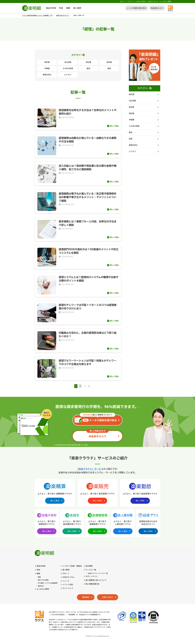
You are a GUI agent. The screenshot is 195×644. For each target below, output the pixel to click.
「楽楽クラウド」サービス (90, 469)
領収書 (109, 62)
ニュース (66, 581)
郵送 (88, 69)
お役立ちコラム (153, 2)
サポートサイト (92, 577)
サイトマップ (68, 588)
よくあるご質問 (166, 2)
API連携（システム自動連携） (48, 583)
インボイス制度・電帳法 (72, 566)
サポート (123, 2)
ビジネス (68, 75)
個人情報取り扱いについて (96, 580)
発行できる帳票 (43, 580)
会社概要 (89, 566)
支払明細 (68, 62)
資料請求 (86, 597)
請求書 (47, 62)
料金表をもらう (157, 8)
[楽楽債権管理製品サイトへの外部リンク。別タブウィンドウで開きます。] (97, 523)
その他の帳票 (68, 69)
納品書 (88, 62)
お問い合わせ (108, 597)
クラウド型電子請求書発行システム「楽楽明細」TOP (37, 15)
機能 (68, 8)
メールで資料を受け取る (137, 8)
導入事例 (77, 8)
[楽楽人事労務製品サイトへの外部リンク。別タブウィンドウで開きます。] (123, 523)
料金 (61, 8)
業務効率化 (47, 75)
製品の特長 (51, 8)
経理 (109, 69)
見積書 (47, 69)
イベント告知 (68, 585)
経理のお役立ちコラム (62, 15)
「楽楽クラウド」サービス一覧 (97, 573)
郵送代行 (41, 586)
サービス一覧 (91, 570)
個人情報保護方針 (92, 584)
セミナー (131, 2)
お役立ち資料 (141, 2)
